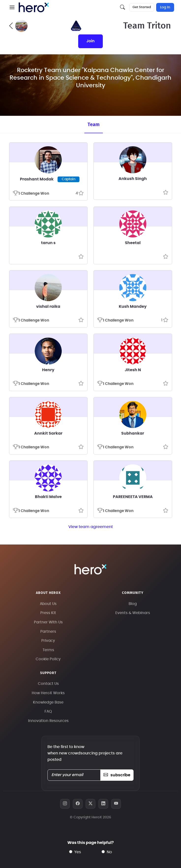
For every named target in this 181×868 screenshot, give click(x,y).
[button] (12, 7)
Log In (165, 7)
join (90, 41)
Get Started (142, 7)
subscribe (117, 775)
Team (94, 125)
